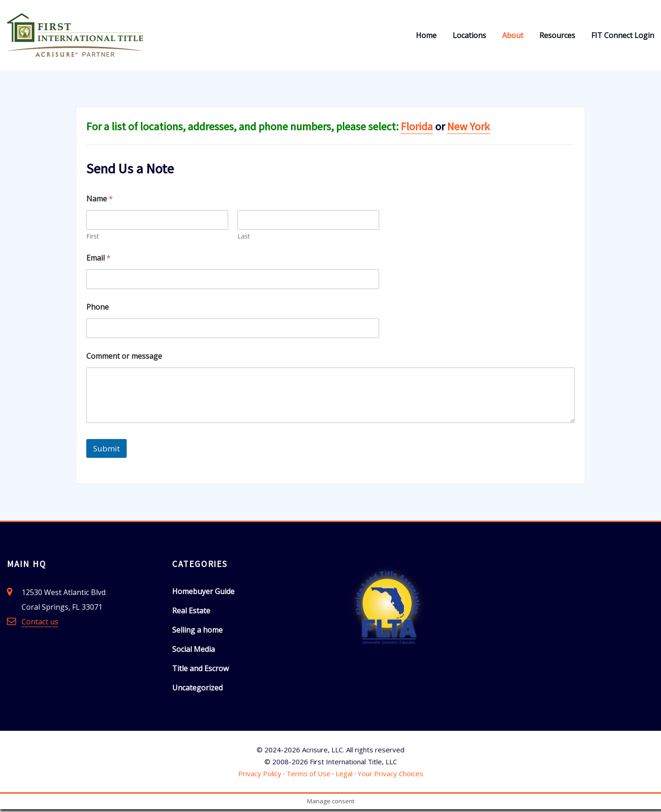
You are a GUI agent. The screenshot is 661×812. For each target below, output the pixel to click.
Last (244, 239)
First (93, 239)
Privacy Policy (260, 776)
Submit (106, 451)
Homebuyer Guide (203, 594)
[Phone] (233, 331)
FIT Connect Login (623, 37)
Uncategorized (197, 690)
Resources (557, 37)
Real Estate (191, 613)
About (513, 37)
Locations (469, 37)
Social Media (193, 651)
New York (468, 129)
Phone (98, 310)
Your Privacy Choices (390, 776)
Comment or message (124, 359)
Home (426, 37)
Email (98, 261)
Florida (417, 129)
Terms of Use (308, 776)
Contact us (40, 624)
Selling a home (197, 632)
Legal (344, 776)
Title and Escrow (200, 671)
